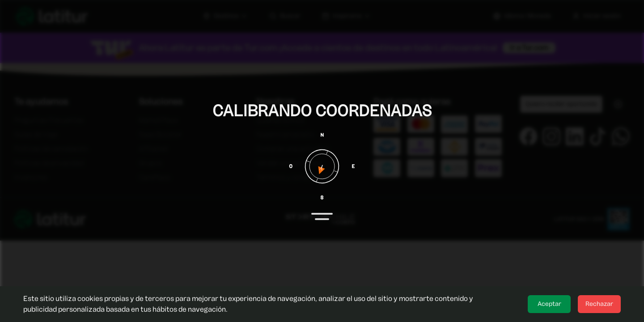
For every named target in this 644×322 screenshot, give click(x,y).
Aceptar (549, 304)
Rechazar (599, 304)
